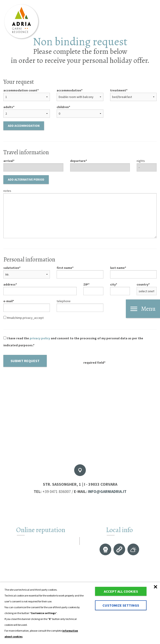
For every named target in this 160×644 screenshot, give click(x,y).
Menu (143, 309)
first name (64, 268)
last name (117, 268)
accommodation (69, 90)
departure (78, 161)
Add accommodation (24, 126)
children (63, 107)
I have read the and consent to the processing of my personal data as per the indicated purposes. (73, 342)
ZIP (86, 284)
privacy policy (40, 338)
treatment (118, 90)
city (113, 284)
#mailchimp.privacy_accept (23, 318)
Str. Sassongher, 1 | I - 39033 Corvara (80, 484)
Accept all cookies (121, 591)
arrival (8, 161)
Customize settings (121, 605)
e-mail (8, 301)
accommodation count (20, 90)
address (9, 284)
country (142, 284)
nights (141, 161)
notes (7, 191)
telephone (64, 301)
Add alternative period (26, 179)
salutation (11, 268)
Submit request (25, 361)
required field (94, 363)
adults (8, 107)
